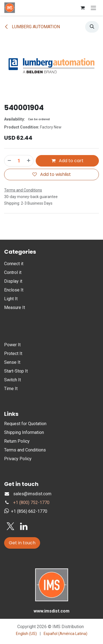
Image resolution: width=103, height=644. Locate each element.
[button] (92, 27)
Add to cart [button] (67, 161)
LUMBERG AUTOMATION (32, 27)
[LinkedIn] (24, 526)
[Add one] (29, 161)
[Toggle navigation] (93, 8)
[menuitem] (26, 634)
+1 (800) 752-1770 (31, 503)
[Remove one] (9, 161)
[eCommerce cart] (82, 8)
